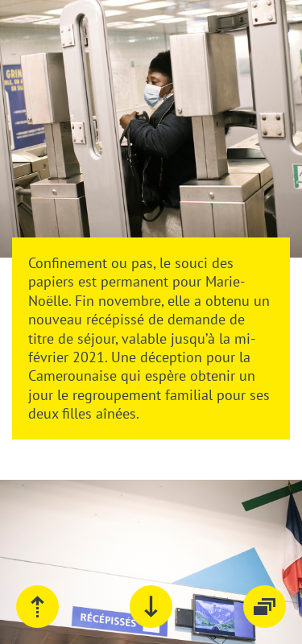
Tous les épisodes (265, 607)
